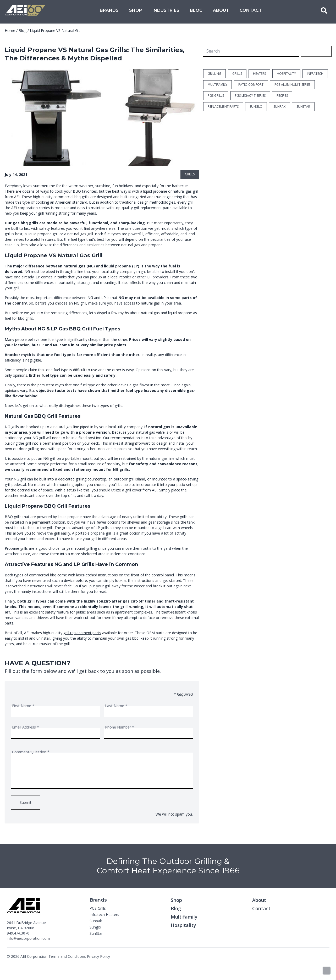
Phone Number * (120, 727)
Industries (166, 10)
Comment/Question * (31, 752)
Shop (136, 10)
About (221, 10)
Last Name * (116, 706)
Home (10, 30)
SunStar (96, 933)
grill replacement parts (82, 633)
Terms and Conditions (67, 956)
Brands (109, 10)
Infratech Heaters (104, 915)
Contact (251, 10)
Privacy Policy (98, 956)
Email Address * (26, 727)
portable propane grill (93, 533)
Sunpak (96, 921)
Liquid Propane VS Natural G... (55, 30)
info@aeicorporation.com (28, 938)
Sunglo (95, 927)
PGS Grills (98, 908)
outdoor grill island (129, 479)
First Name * (23, 706)
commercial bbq (43, 575)
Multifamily (184, 917)
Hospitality (183, 925)
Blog (196, 10)
